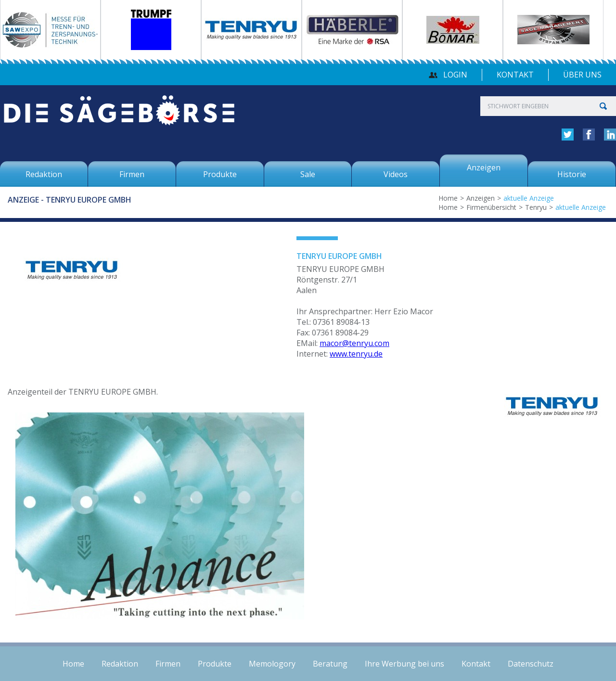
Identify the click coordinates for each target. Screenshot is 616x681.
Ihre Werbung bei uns (404, 664)
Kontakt (515, 75)
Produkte (215, 664)
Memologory (272, 664)
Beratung (330, 664)
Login (455, 75)
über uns (582, 75)
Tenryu (536, 207)
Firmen (168, 664)
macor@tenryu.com (354, 343)
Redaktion (120, 664)
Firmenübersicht (491, 207)
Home (448, 198)
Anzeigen (481, 198)
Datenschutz (531, 664)
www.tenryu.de (356, 354)
